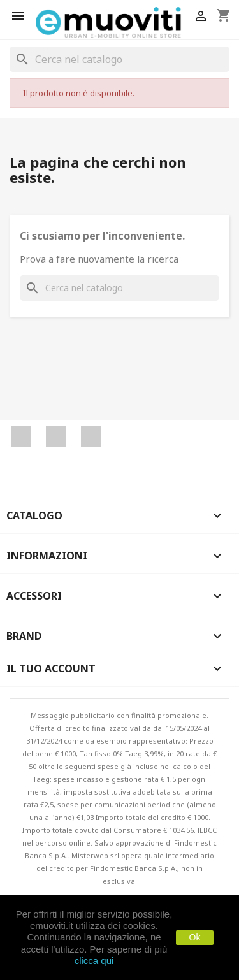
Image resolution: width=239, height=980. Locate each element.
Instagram (91, 436)
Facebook (21, 436)
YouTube (56, 436)
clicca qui (94, 961)
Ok (195, 937)
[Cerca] (119, 59)
